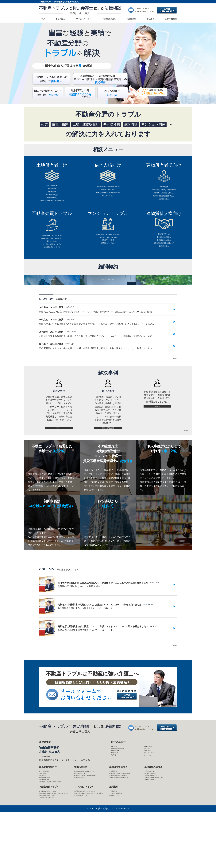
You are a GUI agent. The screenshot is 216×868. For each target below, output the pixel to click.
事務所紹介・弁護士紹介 (123, 779)
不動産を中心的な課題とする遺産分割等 (52, 209)
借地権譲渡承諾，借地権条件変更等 (108, 188)
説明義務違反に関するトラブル (52, 245)
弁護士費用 (131, 19)
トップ (42, 19)
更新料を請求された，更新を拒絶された (108, 196)
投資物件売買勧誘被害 (108, 454)
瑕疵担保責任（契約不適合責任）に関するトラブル (52, 252)
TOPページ (116, 775)
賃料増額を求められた (164, 252)
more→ (174, 384)
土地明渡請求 (52, 191)
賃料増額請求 (164, 188)
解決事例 (151, 19)
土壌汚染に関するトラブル (52, 263)
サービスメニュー (84, 19)
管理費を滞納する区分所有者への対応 (108, 244)
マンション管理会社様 (120, 841)
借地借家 (157, 433)
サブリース (59, 454)
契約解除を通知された (164, 248)
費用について (117, 787)
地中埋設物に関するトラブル (52, 259)
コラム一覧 (149, 779)
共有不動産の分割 (52, 187)
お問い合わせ (171, 19)
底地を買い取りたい (108, 201)
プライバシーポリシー (155, 787)
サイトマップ (150, 791)
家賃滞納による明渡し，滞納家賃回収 (164, 192)
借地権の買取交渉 (52, 204)
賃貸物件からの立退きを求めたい (164, 197)
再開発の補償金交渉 (52, 200)
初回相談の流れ (109, 19)
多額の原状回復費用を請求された (164, 257)
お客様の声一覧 (152, 775)
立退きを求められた (164, 244)
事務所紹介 (60, 19)
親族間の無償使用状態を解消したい (164, 201)
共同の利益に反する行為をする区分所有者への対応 (108, 251)
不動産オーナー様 (118, 845)
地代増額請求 (52, 196)
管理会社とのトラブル (108, 258)
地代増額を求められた (108, 192)
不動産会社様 (116, 837)
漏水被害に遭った (164, 206)
